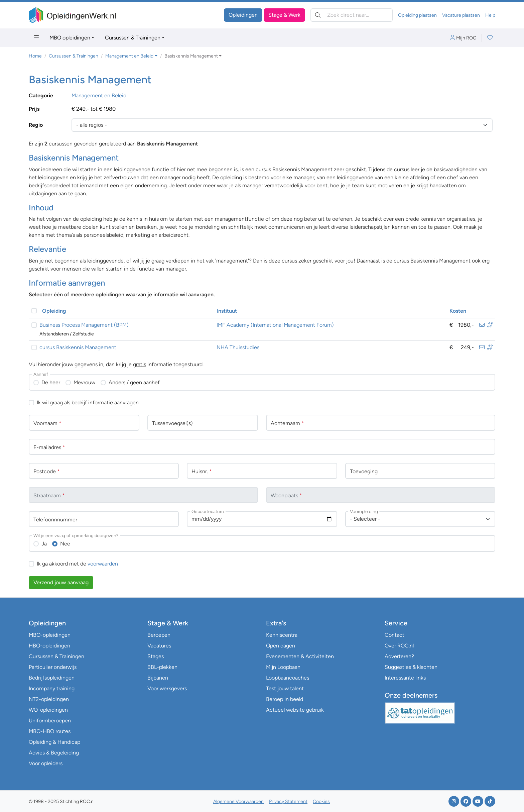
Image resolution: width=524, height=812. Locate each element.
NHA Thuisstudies (238, 347)
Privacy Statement (288, 801)
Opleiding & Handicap (54, 742)
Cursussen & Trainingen (133, 38)
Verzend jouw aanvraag (61, 582)
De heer (51, 382)
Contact (395, 635)
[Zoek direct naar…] (352, 15)
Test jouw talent (285, 688)
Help (490, 15)
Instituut (227, 311)
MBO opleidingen (70, 38)
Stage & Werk (284, 15)
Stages (156, 656)
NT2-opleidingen (49, 699)
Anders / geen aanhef (134, 382)
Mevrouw (84, 382)
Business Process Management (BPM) (84, 325)
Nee (65, 544)
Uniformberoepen (50, 721)
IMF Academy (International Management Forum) (275, 325)
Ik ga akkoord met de (77, 564)
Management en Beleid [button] (129, 56)
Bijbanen (158, 678)
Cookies (321, 801)
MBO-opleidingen (50, 635)
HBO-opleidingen (49, 646)
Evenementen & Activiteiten (300, 656)
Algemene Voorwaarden (238, 801)
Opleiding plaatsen (417, 15)
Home (35, 56)
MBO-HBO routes (50, 731)
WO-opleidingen (48, 710)
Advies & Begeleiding (54, 753)
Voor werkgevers (167, 688)
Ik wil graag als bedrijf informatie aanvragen (88, 402)
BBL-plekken (162, 667)
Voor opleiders (46, 763)
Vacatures (159, 646)
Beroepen (159, 635)
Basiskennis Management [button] (191, 56)
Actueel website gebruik (295, 710)
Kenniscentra (282, 635)
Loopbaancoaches (288, 678)
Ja (44, 544)
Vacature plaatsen (461, 15)
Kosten (458, 311)
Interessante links (405, 678)
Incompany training (52, 688)
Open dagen (281, 646)
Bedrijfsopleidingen (52, 678)
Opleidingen (243, 15)
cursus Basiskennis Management (78, 347)
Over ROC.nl (399, 646)
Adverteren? (399, 656)
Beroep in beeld (285, 699)
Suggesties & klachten (411, 667)
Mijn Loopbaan (283, 667)
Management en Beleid (99, 95)
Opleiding (54, 311)
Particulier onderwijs (53, 667)
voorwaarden (103, 564)
